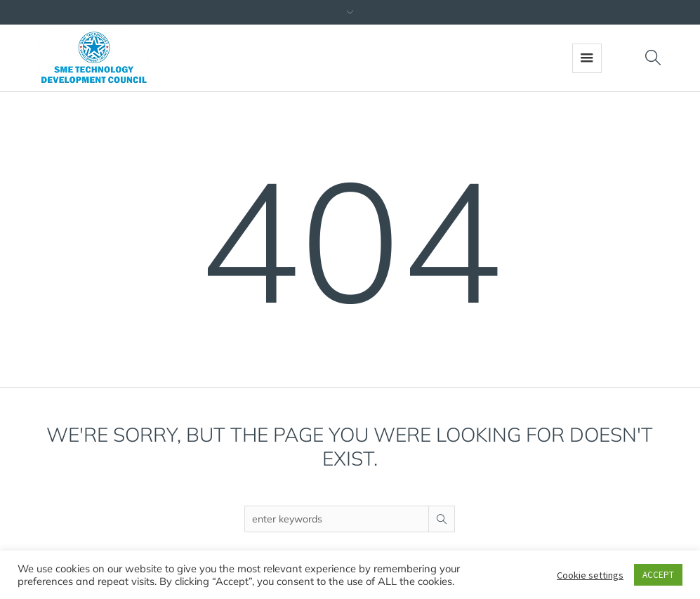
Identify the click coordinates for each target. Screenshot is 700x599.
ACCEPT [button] (658, 575)
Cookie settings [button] (590, 575)
